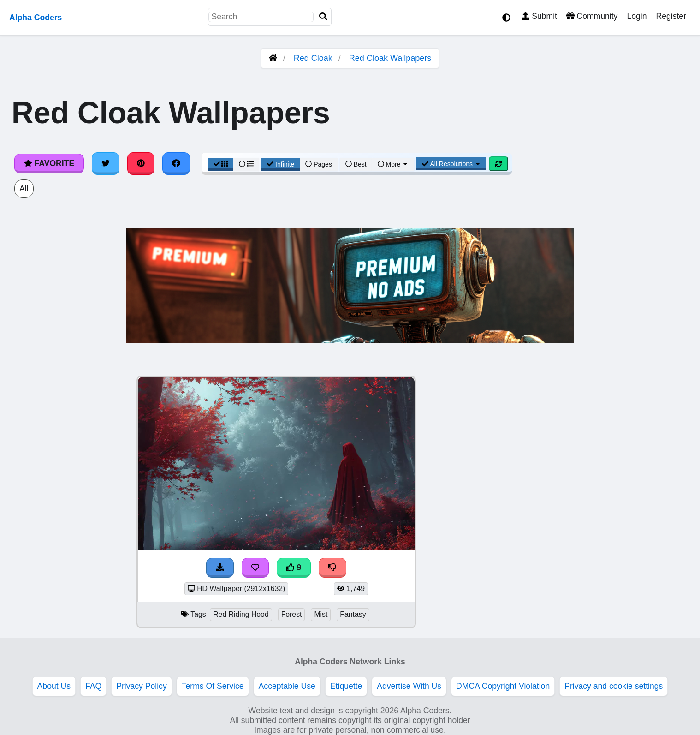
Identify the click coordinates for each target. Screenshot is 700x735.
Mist (321, 614)
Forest (292, 614)
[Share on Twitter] (106, 163)
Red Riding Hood (241, 614)
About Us (54, 686)
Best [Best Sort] (356, 164)
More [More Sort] (393, 164)
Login (637, 16)
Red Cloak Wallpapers (390, 58)
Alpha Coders (36, 18)
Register (671, 16)
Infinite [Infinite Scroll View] (281, 164)
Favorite (49, 163)
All (24, 189)
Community (592, 16)
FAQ (93, 686)
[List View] (246, 164)
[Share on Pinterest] (141, 163)
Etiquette (346, 686)
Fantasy (353, 614)
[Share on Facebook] (176, 163)
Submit (539, 16)
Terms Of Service (213, 686)
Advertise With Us (409, 686)
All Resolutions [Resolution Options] (451, 164)
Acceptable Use (287, 686)
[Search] (323, 17)
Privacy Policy (142, 686)
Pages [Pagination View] (319, 164)
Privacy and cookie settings (614, 686)
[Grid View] (221, 164)
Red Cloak (313, 58)
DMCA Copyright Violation (503, 686)
